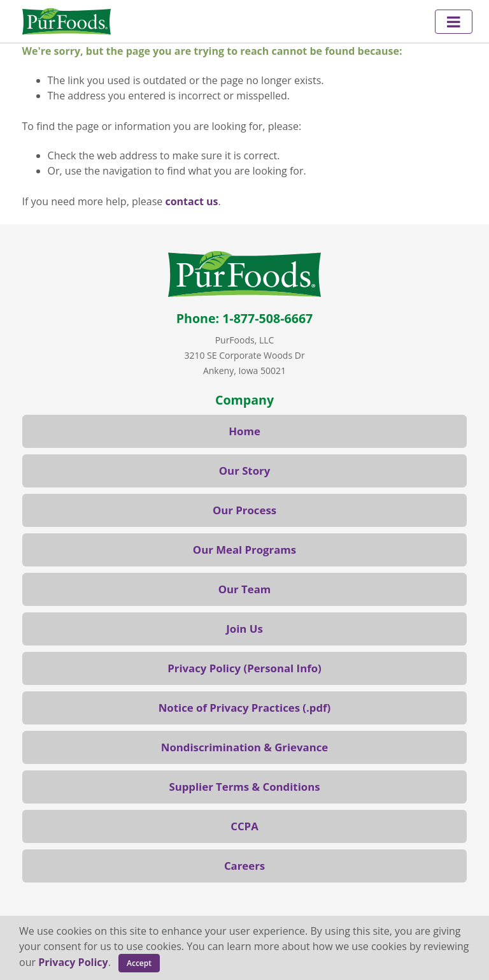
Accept (139, 963)
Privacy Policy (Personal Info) (244, 668)
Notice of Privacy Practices (229, 708)
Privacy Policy (73, 962)
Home (244, 431)
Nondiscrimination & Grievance (244, 747)
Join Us (244, 629)
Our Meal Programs (244, 550)
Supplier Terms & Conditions (244, 787)
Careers (244, 866)
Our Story (244, 471)
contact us (191, 201)
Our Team (245, 589)
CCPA (244, 826)
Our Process (244, 510)
